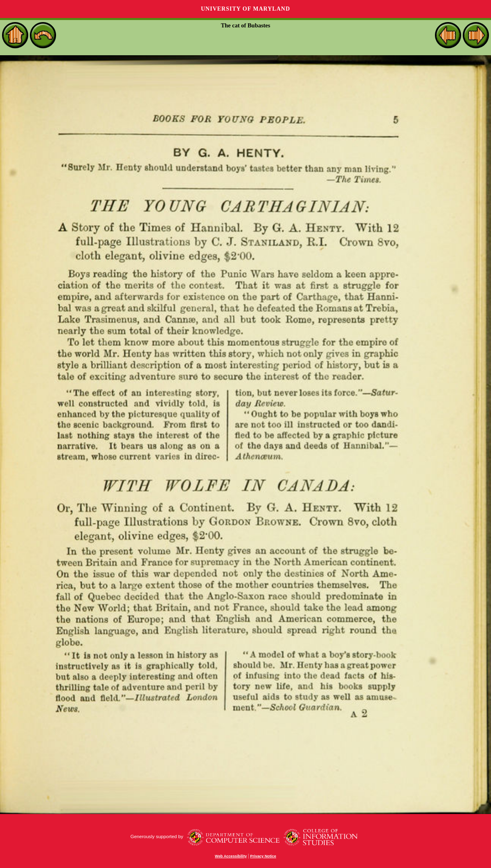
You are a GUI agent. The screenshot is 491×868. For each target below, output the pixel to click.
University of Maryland (245, 9)
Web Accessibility (231, 856)
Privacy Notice (263, 856)
